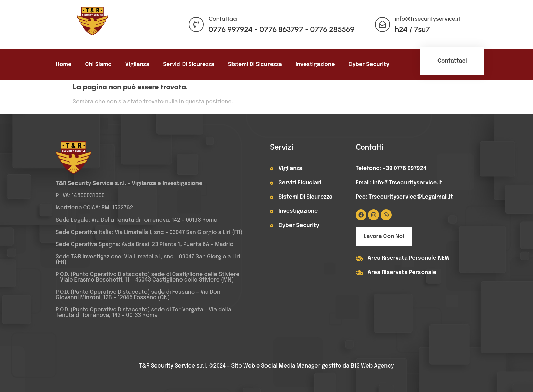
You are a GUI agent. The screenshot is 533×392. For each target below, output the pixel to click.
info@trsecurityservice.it (428, 19)
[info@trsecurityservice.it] (382, 24)
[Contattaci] (196, 24)
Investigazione (315, 64)
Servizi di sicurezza (189, 64)
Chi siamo (98, 64)
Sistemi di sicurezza (255, 64)
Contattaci (223, 19)
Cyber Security (369, 64)
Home (64, 64)
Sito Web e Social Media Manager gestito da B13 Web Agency (313, 366)
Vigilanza (137, 64)
